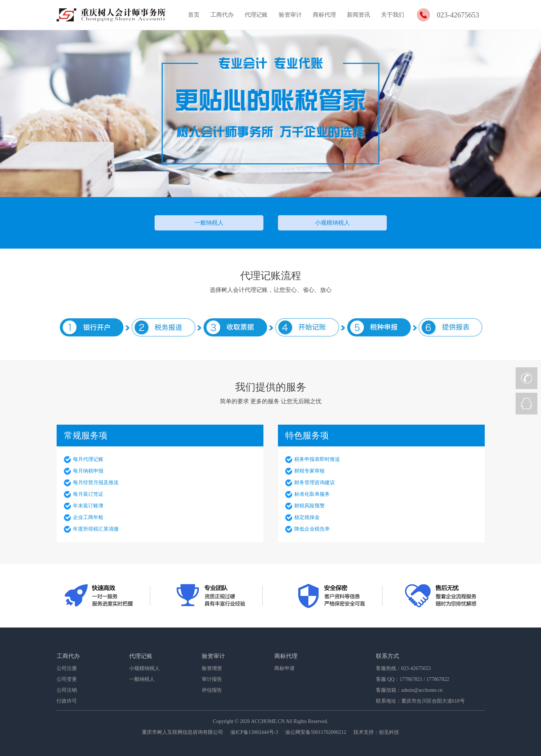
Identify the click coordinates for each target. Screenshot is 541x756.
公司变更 (67, 679)
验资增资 (212, 668)
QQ (526, 404)
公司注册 (67, 668)
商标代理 (324, 15)
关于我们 (393, 15)
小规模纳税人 (332, 223)
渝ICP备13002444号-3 (254, 732)
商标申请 (284, 668)
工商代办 (222, 15)
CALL (526, 378)
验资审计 (290, 15)
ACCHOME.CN (268, 721)
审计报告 (212, 679)
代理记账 (256, 15)
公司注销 (67, 690)
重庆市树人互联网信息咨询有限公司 (183, 732)
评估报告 (212, 690)
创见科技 (389, 732)
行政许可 (67, 701)
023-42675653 (458, 15)
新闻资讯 (358, 15)
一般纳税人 (209, 223)
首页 (194, 15)
